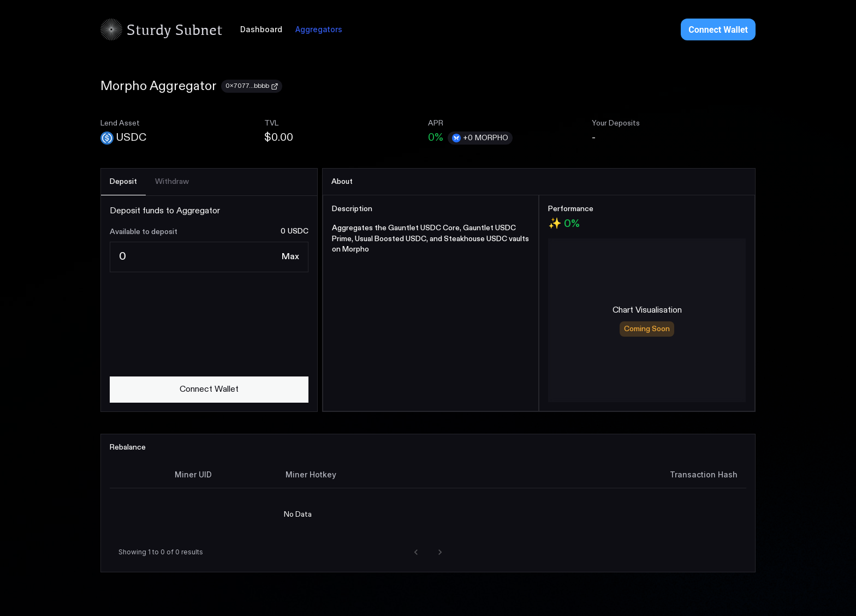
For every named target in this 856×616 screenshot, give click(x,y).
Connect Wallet (718, 30)
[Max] (290, 257)
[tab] (123, 182)
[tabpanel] (209, 304)
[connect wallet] (209, 390)
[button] (416, 552)
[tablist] (209, 182)
